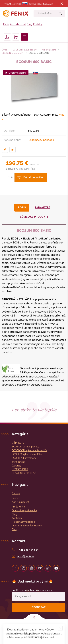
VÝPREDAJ (18, 443)
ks (12, 177)
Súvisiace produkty (34, 217)
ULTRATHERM (20, 469)
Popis (22, 207)
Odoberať (38, 607)
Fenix (6, 24)
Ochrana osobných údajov (27, 526)
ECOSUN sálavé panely (25, 50)
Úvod (5, 50)
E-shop (16, 494)
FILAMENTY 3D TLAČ (24, 473)
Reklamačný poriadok (41, 140)
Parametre (43, 207)
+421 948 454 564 (28, 550)
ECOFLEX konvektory (24, 458)
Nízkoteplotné (49, 50)
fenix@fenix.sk (26, 556)
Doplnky (17, 466)
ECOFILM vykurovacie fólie (27, 454)
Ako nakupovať (18, 24)
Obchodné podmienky (24, 510)
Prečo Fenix (18, 507)
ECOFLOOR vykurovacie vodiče (29, 450)
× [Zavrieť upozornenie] (62, 4)
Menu (24, 37)
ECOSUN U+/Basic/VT (13, 53)
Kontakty (38, 24)
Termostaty (18, 462)
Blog (29, 24)
